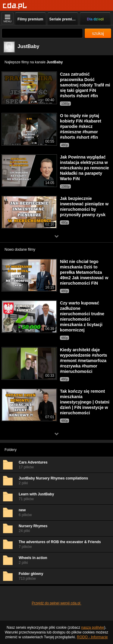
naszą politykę (93, 627)
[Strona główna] (15, 6)
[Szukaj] (42, 33)
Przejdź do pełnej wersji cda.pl (56, 603)
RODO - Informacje (92, 637)
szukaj (98, 33)
